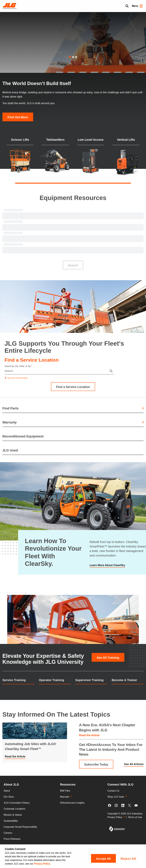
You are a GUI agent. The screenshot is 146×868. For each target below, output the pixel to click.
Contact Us (113, 791)
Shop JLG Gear (117, 797)
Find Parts (73, 408)
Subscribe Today (96, 764)
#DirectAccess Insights (72, 803)
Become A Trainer (124, 680)
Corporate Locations (14, 809)
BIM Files (65, 791)
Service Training (14, 680)
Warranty (73, 422)
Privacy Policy (42, 864)
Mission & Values (13, 815)
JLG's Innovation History (17, 803)
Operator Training (52, 680)
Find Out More (18, 117)
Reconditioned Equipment (23, 436)
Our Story (9, 797)
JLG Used (10, 450)
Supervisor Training (89, 680)
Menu (137, 6)
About (7, 791)
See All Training (108, 658)
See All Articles (134, 764)
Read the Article (15, 756)
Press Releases (12, 839)
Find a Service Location (73, 387)
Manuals (66, 797)
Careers (8, 833)
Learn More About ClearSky (107, 565)
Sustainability (11, 821)
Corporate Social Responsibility (20, 827)
